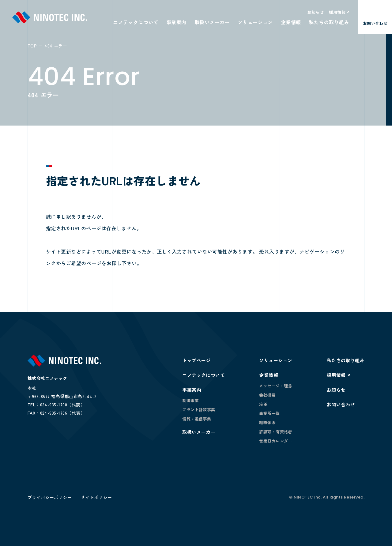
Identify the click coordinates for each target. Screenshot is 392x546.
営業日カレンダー (276, 441)
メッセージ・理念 (276, 386)
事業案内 (176, 22)
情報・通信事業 (197, 419)
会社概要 (267, 395)
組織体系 (267, 422)
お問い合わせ (341, 404)
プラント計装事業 (199, 410)
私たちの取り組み (329, 22)
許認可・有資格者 (276, 432)
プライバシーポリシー (50, 497)
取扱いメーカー (212, 22)
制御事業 (190, 400)
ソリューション (255, 22)
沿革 (263, 404)
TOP (32, 46)
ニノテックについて (136, 22)
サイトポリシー (96, 497)
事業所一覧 (269, 413)
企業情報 (291, 22)
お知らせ (315, 12)
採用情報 (337, 12)
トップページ (196, 360)
